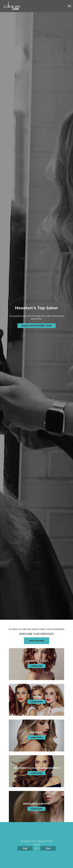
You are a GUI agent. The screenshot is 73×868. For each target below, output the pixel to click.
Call (25, 848)
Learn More (36, 666)
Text (48, 848)
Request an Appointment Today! (37, 326)
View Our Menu (37, 641)
